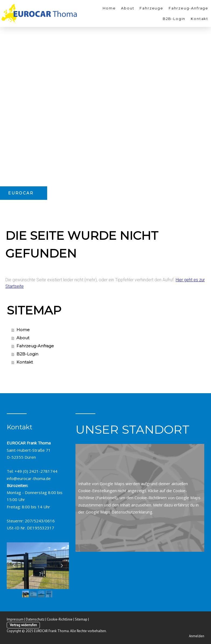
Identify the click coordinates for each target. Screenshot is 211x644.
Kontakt (200, 19)
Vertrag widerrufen (23, 625)
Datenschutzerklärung (132, 512)
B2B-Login (174, 19)
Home (109, 8)
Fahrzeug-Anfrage (188, 8)
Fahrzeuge (151, 8)
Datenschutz (35, 619)
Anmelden (197, 636)
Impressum (15, 619)
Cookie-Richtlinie (60, 619)
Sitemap (81, 619)
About (128, 8)
